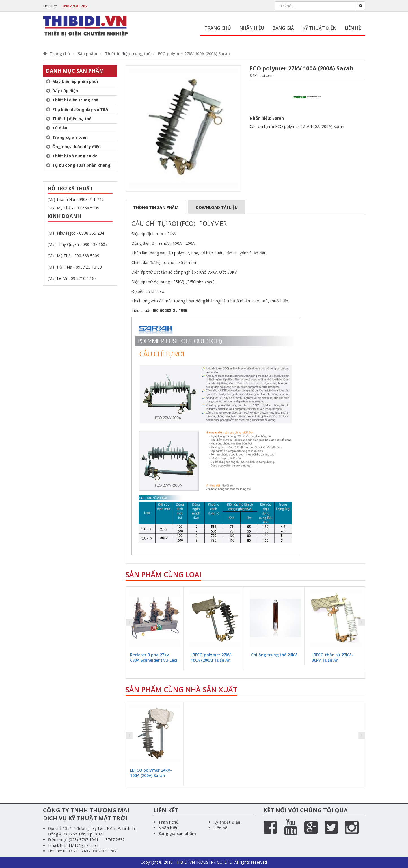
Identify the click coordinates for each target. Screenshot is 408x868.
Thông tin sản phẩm (156, 207)
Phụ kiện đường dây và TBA (80, 109)
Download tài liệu (217, 207)
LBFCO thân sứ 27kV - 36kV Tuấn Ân (333, 657)
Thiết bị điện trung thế (75, 100)
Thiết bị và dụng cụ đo (75, 156)
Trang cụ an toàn (70, 137)
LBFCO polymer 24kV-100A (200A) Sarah (151, 773)
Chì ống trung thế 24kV (274, 655)
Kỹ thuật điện (320, 28)
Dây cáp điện (65, 91)
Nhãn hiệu (252, 28)
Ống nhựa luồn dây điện (76, 147)
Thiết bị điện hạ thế (72, 119)
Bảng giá (283, 28)
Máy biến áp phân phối (75, 81)
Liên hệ (353, 28)
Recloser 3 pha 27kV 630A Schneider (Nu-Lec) (154, 657)
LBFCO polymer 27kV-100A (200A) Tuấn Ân (211, 657)
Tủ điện (60, 128)
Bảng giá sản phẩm (177, 833)
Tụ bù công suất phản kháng (81, 165)
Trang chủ (218, 28)
